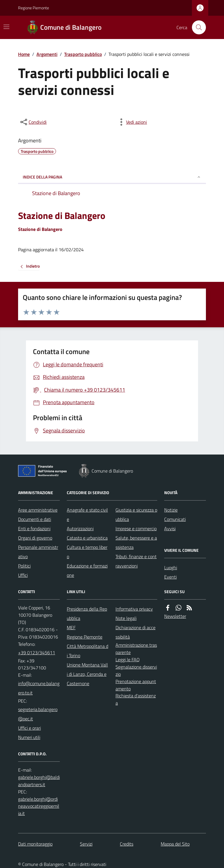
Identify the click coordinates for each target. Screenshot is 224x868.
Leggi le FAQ (128, 660)
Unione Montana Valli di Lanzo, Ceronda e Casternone (87, 674)
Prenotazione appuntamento (136, 685)
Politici (24, 566)
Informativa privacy (134, 609)
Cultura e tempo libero (87, 552)
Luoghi (171, 568)
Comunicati (175, 519)
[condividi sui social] (33, 122)
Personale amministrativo (38, 552)
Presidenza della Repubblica (87, 614)
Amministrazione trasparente (136, 649)
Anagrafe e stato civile (87, 515)
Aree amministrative (38, 510)
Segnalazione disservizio (136, 670)
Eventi (170, 577)
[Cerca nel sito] (197, 27)
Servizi (86, 844)
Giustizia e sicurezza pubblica (136, 515)
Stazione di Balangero (62, 215)
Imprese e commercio (136, 528)
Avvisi (170, 528)
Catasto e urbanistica (87, 538)
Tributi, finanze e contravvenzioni (136, 561)
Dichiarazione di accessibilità (135, 632)
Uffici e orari (29, 728)
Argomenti (47, 54)
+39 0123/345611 (37, 653)
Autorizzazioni (80, 528)
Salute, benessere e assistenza (136, 542)
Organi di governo (35, 538)
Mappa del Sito (175, 844)
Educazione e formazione (87, 570)
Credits (127, 844)
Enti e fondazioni (34, 528)
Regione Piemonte (34, 8)
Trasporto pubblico (83, 54)
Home (24, 54)
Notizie (171, 510)
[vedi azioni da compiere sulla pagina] (132, 122)
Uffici (23, 575)
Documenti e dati (35, 519)
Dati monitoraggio (35, 844)
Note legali (126, 618)
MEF (71, 627)
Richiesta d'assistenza (136, 699)
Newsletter (175, 616)
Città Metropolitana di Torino (87, 651)
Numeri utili (29, 737)
